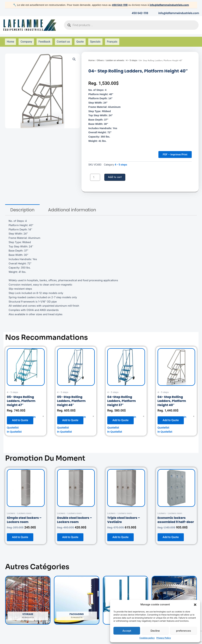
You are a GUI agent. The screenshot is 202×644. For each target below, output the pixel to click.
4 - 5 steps (132, 56)
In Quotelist (14, 429)
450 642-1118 (118, 5)
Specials (95, 40)
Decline (155, 631)
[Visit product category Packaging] (77, 597)
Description (22, 207)
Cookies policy (147, 638)
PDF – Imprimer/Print (173, 151)
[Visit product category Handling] (174, 597)
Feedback (44, 40)
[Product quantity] (95, 174)
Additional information (72, 207)
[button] (195, 605)
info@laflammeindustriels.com (170, 5)
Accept (127, 631)
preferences (184, 631)
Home (11, 40)
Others (100, 56)
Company (26, 40)
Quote (80, 40)
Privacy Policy (164, 638)
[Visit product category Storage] (28, 597)
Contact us (63, 40)
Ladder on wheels (115, 56)
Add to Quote (20, 417)
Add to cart (115, 174)
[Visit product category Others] (125, 597)
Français (112, 40)
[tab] (22, 207)
